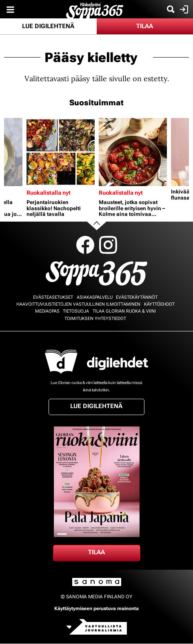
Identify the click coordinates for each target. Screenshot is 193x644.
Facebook (85, 245)
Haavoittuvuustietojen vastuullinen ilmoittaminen (78, 304)
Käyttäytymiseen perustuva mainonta (96, 608)
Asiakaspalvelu (95, 297)
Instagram (108, 245)
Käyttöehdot (159, 304)
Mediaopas (47, 311)
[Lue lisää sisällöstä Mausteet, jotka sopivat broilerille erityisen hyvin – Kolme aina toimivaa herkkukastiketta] (133, 152)
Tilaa (145, 26)
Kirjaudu (183, 9)
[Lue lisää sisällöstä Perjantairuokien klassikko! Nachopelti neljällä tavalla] (61, 152)
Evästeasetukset (53, 297)
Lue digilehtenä (48, 26)
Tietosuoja (76, 311)
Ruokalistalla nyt (49, 193)
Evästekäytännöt (137, 297)
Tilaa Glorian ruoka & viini (124, 311)
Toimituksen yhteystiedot (95, 319)
